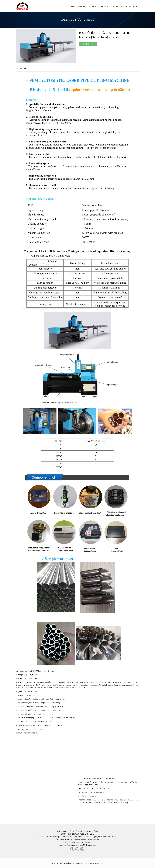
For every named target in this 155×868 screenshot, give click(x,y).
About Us (81, 6)
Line (77, 849)
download (88, 44)
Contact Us (126, 6)
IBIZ (102, 863)
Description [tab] (22, 69)
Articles (115, 6)
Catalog (105, 6)
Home (72, 6)
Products (93, 6)
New (135, 6)
